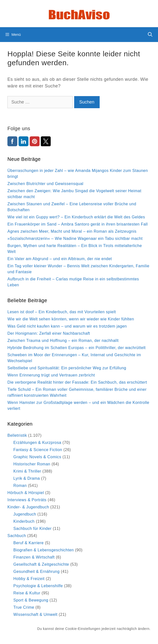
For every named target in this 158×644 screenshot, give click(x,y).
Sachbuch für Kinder (32, 529)
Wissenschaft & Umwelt (35, 614)
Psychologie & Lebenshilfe (38, 586)
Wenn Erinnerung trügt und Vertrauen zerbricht (51, 375)
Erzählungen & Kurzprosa (37, 443)
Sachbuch (17, 536)
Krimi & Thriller (27, 471)
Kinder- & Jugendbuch (28, 507)
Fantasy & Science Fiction (38, 450)
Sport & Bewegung (31, 600)
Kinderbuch (24, 521)
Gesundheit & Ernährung (36, 571)
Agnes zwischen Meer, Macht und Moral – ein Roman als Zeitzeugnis (72, 231)
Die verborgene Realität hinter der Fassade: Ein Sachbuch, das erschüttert (77, 382)
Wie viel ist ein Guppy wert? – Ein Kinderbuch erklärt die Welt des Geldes (76, 217)
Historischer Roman (32, 464)
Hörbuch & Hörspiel (26, 493)
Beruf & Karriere (29, 543)
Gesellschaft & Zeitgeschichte (41, 564)
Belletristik (17, 435)
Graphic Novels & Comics (37, 457)
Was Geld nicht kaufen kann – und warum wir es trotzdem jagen (67, 326)
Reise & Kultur (27, 593)
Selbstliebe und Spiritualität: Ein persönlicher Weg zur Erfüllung (67, 368)
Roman (20, 486)
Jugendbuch (25, 514)
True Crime (24, 607)
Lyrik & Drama (27, 478)
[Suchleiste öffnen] (150, 35)
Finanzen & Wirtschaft (34, 557)
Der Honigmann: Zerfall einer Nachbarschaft (49, 333)
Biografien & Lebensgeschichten (44, 550)
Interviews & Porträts (27, 500)
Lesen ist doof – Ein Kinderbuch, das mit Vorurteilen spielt (62, 312)
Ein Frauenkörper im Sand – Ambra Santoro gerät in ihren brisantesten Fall (78, 224)
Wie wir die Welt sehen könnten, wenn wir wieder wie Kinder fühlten (71, 319)
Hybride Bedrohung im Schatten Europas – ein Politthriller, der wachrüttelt (77, 348)
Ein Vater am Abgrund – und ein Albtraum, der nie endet (60, 259)
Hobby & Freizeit (29, 579)
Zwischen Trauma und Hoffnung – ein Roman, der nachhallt (63, 341)
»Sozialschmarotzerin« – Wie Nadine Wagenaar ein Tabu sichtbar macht (75, 239)
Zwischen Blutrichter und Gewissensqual (45, 184)
